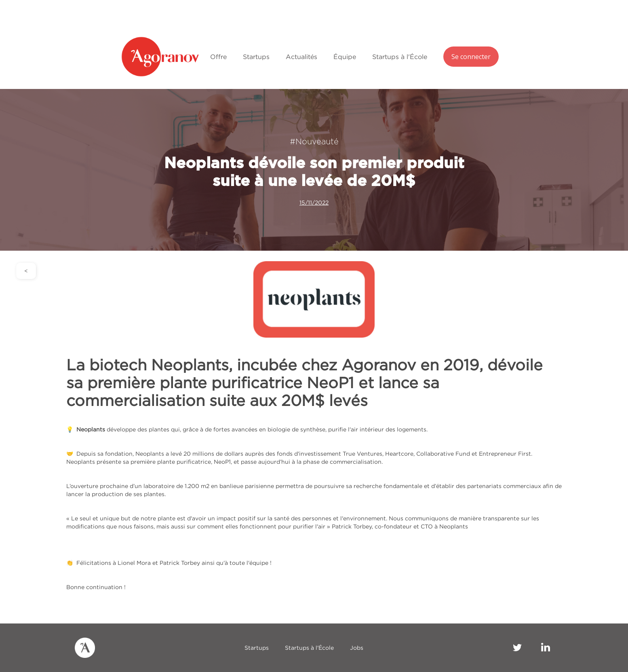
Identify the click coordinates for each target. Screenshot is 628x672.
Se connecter (471, 57)
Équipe (345, 57)
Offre (218, 57)
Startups (256, 57)
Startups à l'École (400, 57)
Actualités (301, 57)
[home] (162, 57)
